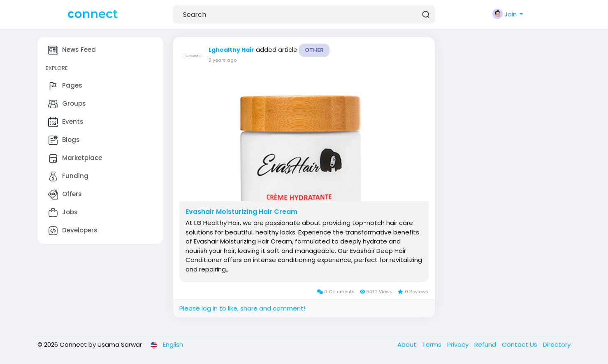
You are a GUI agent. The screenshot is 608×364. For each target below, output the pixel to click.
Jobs (63, 213)
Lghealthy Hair (231, 50)
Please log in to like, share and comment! (242, 308)
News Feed (72, 50)
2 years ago (223, 60)
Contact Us (520, 344)
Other (314, 50)
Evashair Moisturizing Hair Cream (241, 212)
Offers (65, 195)
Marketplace (75, 158)
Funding (68, 176)
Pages (65, 86)
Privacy (459, 344)
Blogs (64, 140)
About (408, 344)
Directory (557, 344)
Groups (67, 104)
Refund (486, 344)
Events (66, 122)
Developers (73, 231)
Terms (433, 344)
